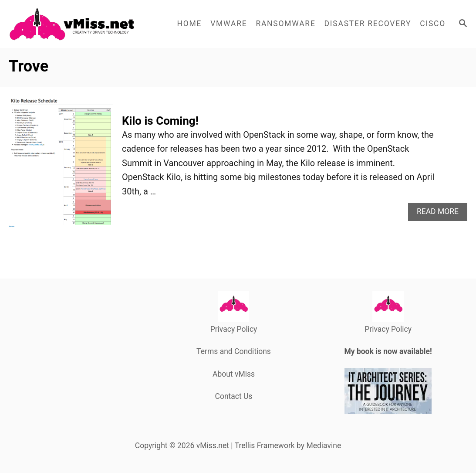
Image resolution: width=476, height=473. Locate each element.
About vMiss (234, 374)
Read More (441, 214)
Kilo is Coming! (160, 121)
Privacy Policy (234, 329)
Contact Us (234, 396)
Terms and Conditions (234, 351)
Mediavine (324, 446)
